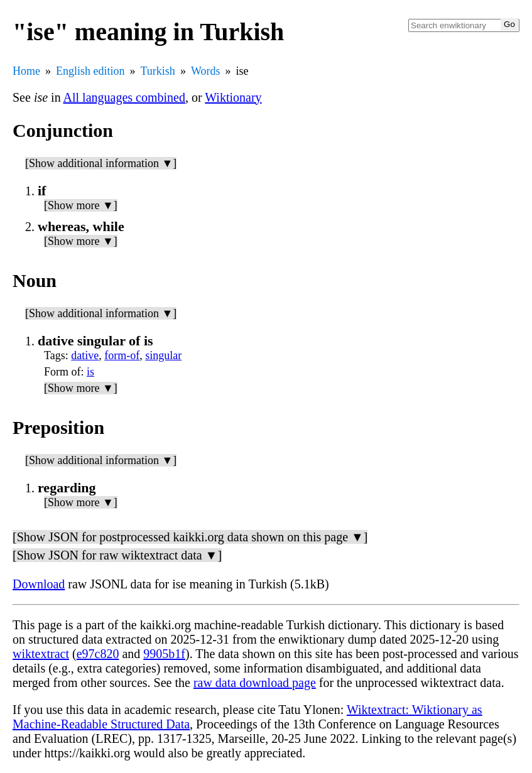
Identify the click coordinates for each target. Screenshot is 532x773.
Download (39, 584)
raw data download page (255, 683)
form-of (122, 355)
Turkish (158, 71)
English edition (90, 71)
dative (85, 355)
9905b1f (164, 654)
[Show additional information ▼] (101, 163)
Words (206, 71)
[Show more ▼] (81, 205)
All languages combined (124, 97)
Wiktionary (233, 97)
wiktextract (41, 654)
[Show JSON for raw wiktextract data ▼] (117, 555)
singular (163, 355)
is (90, 372)
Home (26, 71)
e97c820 (98, 654)
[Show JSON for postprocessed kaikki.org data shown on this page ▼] (190, 537)
